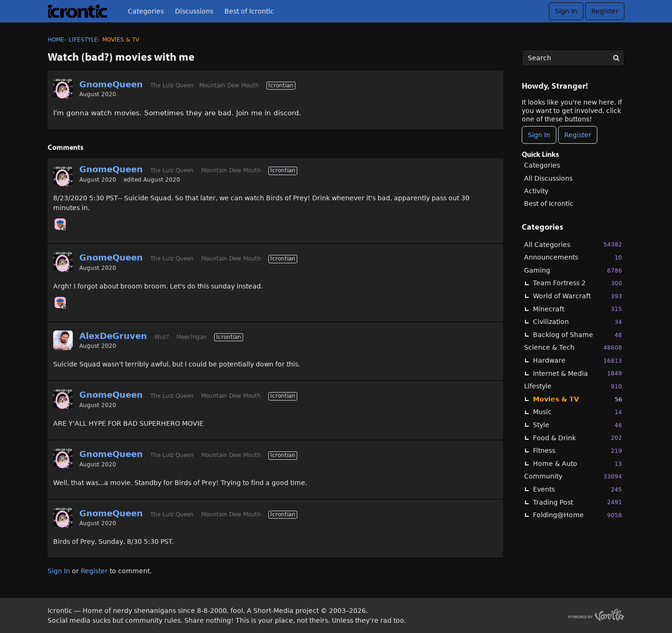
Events (577, 489)
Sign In (566, 11)
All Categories (573, 244)
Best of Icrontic (249, 11)
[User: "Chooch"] (60, 224)
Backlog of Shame (577, 335)
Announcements (573, 257)
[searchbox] (573, 58)
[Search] (616, 58)
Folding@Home (577, 515)
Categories (146, 11)
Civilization (577, 322)
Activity (536, 191)
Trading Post (577, 502)
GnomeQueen (111, 84)
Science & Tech (573, 348)
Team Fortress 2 (577, 283)
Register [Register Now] (578, 135)
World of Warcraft (577, 296)
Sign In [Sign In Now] (539, 135)
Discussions (194, 11)
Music (577, 412)
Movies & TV (577, 399)
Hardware (577, 361)
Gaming (573, 271)
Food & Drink (577, 438)
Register (605, 11)
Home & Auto (577, 464)
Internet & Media (577, 373)
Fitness (577, 451)
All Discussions (548, 178)
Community (573, 476)
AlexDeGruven (113, 336)
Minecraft (577, 309)
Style (577, 425)
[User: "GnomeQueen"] (63, 89)
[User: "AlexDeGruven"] (63, 340)
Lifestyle (573, 386)
